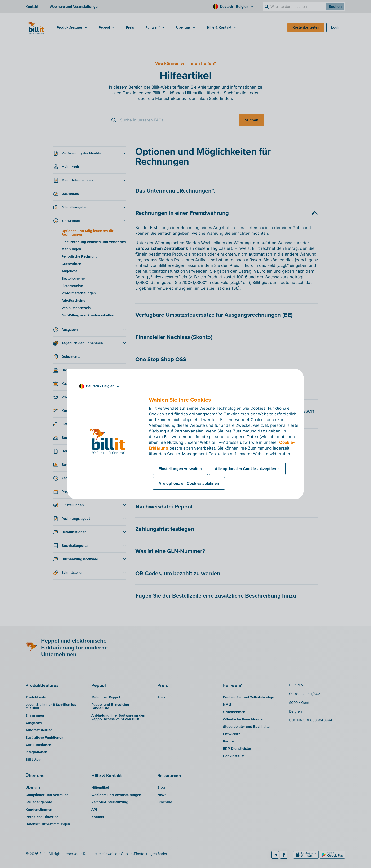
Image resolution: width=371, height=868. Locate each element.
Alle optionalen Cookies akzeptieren (247, 469)
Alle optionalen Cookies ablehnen (189, 483)
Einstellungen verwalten (180, 469)
